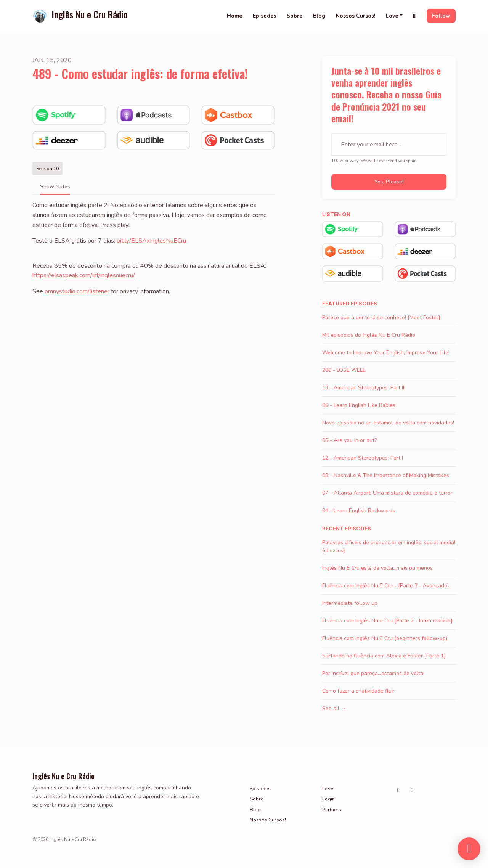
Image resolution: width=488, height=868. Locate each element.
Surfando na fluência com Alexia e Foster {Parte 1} (384, 656)
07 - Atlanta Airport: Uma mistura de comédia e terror (387, 493)
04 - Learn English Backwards (359, 510)
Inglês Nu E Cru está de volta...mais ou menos (377, 568)
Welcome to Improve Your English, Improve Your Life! (386, 353)
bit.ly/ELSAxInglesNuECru (151, 241)
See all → (334, 708)
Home (234, 16)
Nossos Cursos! (356, 16)
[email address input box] (389, 145)
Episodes (264, 16)
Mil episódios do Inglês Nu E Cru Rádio (369, 335)
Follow (441, 16)
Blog (319, 16)
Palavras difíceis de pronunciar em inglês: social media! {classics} (389, 547)
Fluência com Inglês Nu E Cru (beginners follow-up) (385, 638)
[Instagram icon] (398, 790)
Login (328, 799)
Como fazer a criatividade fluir (358, 691)
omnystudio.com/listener (77, 291)
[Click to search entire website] (414, 16)
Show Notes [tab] (55, 187)
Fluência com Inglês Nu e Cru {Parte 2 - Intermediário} (387, 621)
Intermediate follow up (350, 603)
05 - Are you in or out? (349, 440)
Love (392, 16)
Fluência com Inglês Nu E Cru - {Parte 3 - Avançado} (386, 586)
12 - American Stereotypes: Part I (363, 458)
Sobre (295, 16)
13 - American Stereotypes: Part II (363, 388)
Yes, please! (389, 182)
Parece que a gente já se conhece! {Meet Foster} (381, 317)
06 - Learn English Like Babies (359, 405)
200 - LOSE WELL (344, 370)
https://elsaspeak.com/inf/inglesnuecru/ (84, 275)
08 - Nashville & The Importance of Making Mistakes (386, 475)
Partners (332, 810)
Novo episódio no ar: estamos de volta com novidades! (388, 423)
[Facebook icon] (412, 790)
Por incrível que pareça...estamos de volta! (373, 673)
